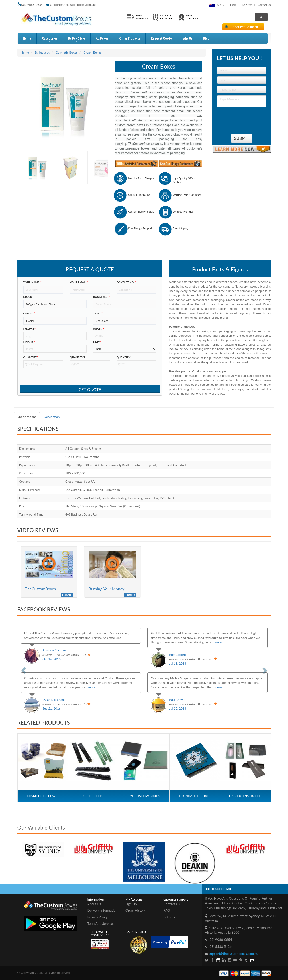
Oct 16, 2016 (52, 659)
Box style (102, 297)
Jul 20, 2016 (178, 708)
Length (30, 329)
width (99, 329)
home (27, 38)
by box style (77, 40)
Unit (97, 342)
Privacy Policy (97, 917)
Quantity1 (78, 357)
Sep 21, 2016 (52, 708)
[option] (59, 846)
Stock (29, 297)
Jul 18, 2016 (178, 663)
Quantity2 (124, 357)
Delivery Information (103, 910)
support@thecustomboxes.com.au (73, 5)
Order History (136, 910)
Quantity (31, 357)
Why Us (188, 38)
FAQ (167, 910)
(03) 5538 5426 (220, 946)
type (98, 313)
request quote (161, 38)
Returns (169, 917)
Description (52, 417)
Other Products (130, 38)
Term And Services (101, 923)
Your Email (79, 282)
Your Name (32, 282)
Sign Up (131, 904)
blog (206, 38)
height (29, 342)
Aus (217, 5)
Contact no (126, 282)
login (233, 5)
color (29, 313)
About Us (94, 904)
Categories (50, 40)
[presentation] (243, 119)
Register (247, 5)
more (218, 642)
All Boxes (102, 38)
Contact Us (264, 5)
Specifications (27, 417)
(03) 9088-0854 (220, 940)
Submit (242, 138)
